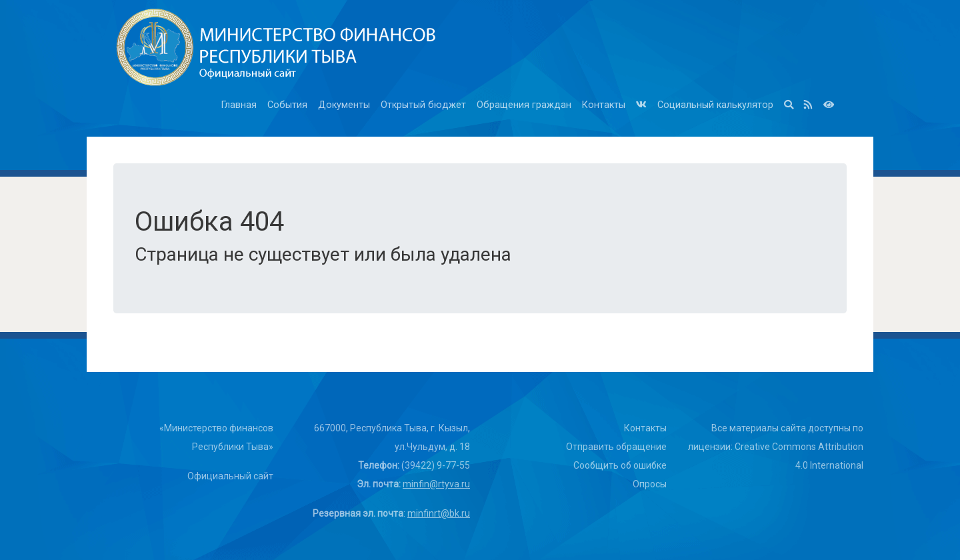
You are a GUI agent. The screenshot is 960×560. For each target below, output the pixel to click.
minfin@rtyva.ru (436, 484)
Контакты (604, 105)
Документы (344, 105)
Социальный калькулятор (715, 105)
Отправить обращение (616, 447)
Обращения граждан (524, 105)
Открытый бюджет (423, 105)
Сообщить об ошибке (620, 465)
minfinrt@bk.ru (439, 513)
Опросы (650, 484)
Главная (239, 105)
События (287, 105)
